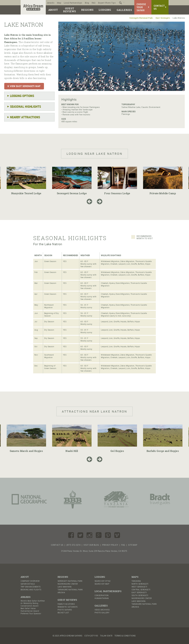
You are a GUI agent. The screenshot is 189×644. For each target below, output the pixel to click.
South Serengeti (140, 595)
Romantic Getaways (68, 607)
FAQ (94, 3)
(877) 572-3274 (73, 545)
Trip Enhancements (31, 587)
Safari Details (28, 584)
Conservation (102, 595)
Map (59, 3)
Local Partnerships (73, 3)
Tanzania (136, 581)
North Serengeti (140, 584)
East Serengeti (163, 18)
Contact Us (57, 545)
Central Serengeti (141, 590)
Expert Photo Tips (107, 3)
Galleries (124, 10)
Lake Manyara (65, 587)
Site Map (133, 545)
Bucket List (63, 613)
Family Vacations (66, 604)
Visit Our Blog (91, 545)
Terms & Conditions (125, 636)
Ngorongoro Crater (68, 584)
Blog (87, 3)
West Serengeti (139, 587)
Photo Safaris (65, 610)
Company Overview (30, 581)
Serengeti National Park (141, 18)
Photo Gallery (102, 613)
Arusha (61, 592)
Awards (51, 3)
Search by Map (102, 584)
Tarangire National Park (70, 590)
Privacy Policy (110, 545)
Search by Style (103, 581)
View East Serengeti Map (24, 86)
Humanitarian (102, 598)
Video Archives (102, 610)
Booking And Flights (31, 590)
